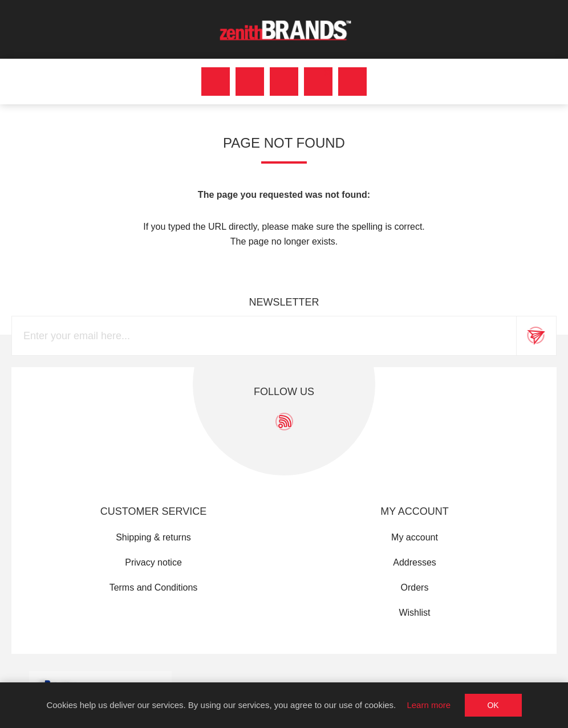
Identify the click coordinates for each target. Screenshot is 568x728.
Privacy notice (153, 562)
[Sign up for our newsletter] (264, 336)
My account (415, 537)
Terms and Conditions (154, 587)
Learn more (429, 705)
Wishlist (414, 613)
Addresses (415, 562)
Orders (415, 587)
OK (493, 705)
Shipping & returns (153, 537)
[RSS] (284, 422)
